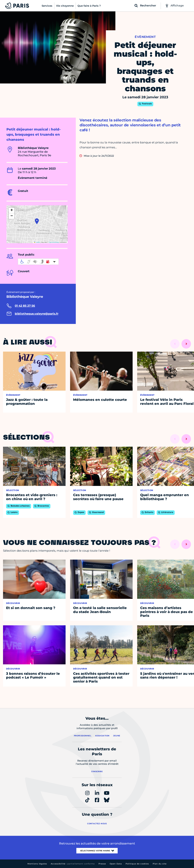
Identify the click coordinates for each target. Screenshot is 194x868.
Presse (102, 864)
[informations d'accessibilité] (38, 262)
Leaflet (37, 242)
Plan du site (160, 864)
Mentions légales (37, 864)
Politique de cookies (137, 864)
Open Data (116, 864)
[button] (37, 221)
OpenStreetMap (54, 242)
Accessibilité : (73, 864)
